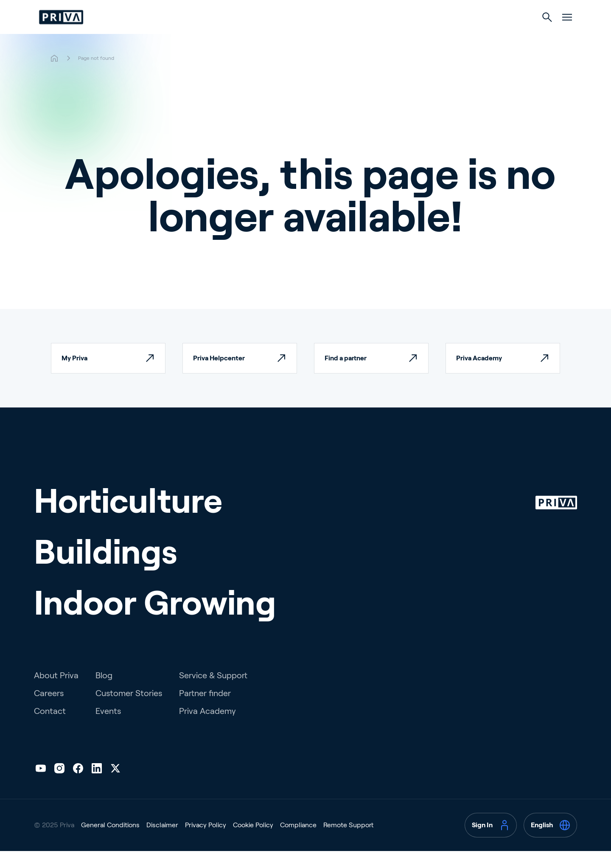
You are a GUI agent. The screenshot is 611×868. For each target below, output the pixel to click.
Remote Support (348, 842)
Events (108, 728)
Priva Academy (207, 728)
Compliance (298, 842)
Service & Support (213, 692)
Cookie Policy (253, 842)
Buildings (305, 35)
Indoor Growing (377, 35)
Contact (50, 728)
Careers (49, 710)
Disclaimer (162, 842)
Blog (104, 692)
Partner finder (205, 710)
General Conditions (110, 842)
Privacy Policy (206, 842)
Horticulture (239, 35)
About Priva (56, 692)
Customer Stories (129, 710)
